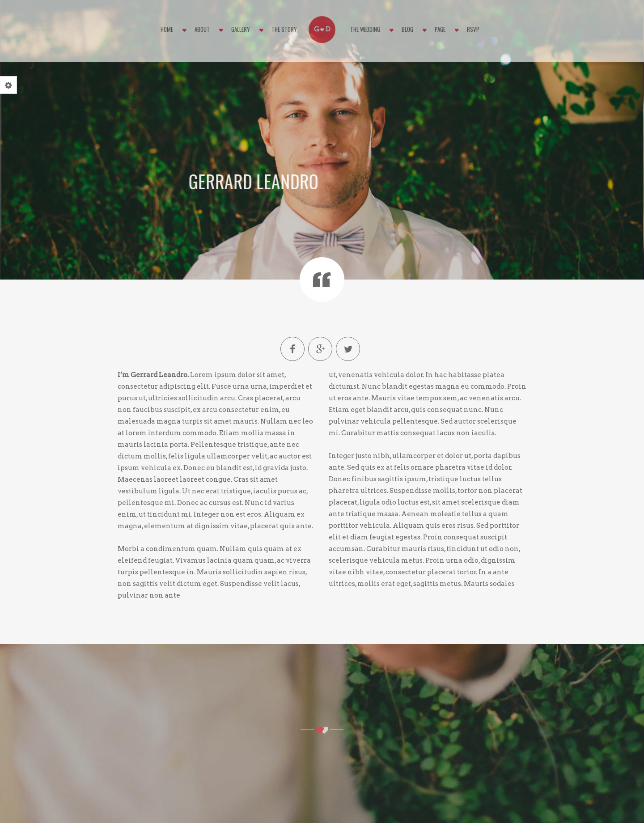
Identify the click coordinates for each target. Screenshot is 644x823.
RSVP (473, 26)
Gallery (241, 26)
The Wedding (365, 26)
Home (167, 26)
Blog (407, 26)
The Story (284, 26)
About (202, 26)
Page (440, 26)
